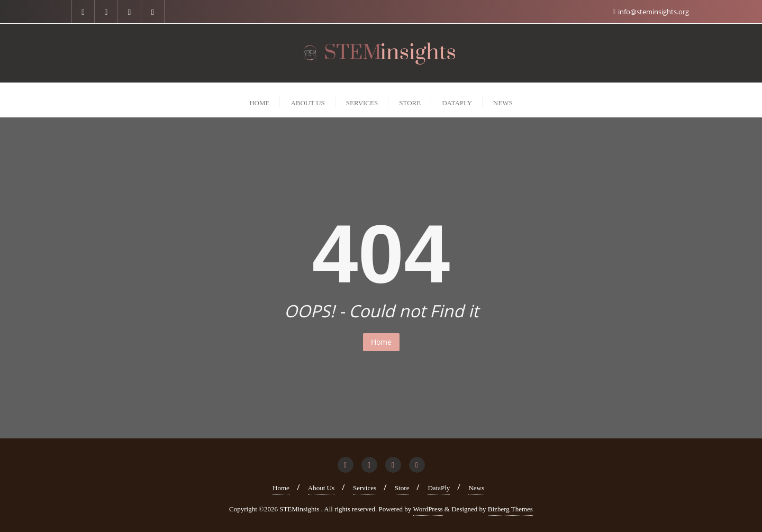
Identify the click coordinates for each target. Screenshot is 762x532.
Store (402, 488)
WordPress (428, 509)
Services (365, 488)
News (476, 488)
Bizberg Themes (510, 509)
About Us (321, 488)
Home (381, 342)
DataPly (439, 488)
